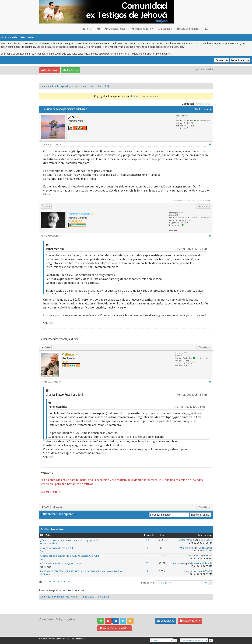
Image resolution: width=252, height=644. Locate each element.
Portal (87, 29)
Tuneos (44, 551)
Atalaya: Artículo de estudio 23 (57, 548)
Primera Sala (87, 86)
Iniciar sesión (50, 70)
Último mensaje (187, 540)
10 (148, 540)
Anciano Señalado (49, 544)
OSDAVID (208, 571)
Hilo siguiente (66, 514)
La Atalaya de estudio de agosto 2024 (60, 563)
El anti (209, 556)
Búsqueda (165, 29)
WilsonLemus (205, 548)
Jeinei (208, 201)
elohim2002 (46, 575)
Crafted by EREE (63, 639)
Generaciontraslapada (201, 563)
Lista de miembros (188, 29)
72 (148, 563)
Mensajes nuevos (116, 29)
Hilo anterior (50, 514)
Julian (43, 559)
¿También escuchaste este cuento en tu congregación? (69, 540)
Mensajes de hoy (142, 29)
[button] (207, 29)
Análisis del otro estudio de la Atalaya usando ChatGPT (70, 556)
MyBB (52, 639)
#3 (210, 382)
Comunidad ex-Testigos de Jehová (59, 86)
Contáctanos (166, 621)
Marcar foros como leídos (115, 628)
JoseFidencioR (205, 540)
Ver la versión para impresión (57, 582)
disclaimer (136, 96)
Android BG (80, 639)
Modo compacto (203, 109)
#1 (210, 144)
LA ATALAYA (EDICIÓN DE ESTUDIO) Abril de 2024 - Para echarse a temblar (81, 571)
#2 (210, 236)
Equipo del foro (190, 621)
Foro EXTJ (104, 86)
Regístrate (71, 70)
